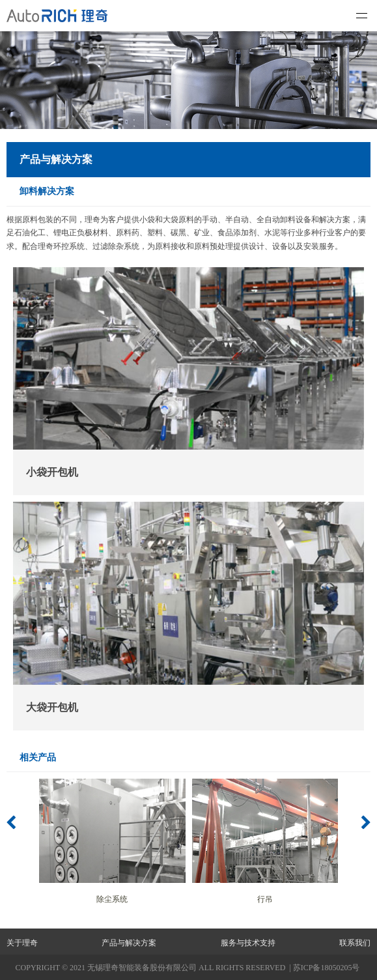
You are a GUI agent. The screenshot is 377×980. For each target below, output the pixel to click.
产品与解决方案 (129, 943)
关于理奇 (22, 943)
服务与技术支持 (248, 943)
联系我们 (355, 943)
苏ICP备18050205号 (327, 968)
